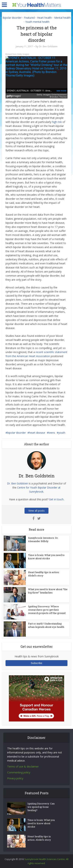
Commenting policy (19, 772)
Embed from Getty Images (17, 54)
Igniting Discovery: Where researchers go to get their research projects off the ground (47, 610)
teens (52, 433)
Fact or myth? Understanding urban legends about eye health (46, 625)
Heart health (44, 18)
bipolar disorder (16, 433)
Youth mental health (37, 22)
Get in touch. (57, 499)
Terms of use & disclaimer (23, 766)
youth (62, 433)
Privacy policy (15, 778)
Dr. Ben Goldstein (48, 46)
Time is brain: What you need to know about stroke (46, 557)
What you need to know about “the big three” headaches (48, 591)
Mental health (62, 18)
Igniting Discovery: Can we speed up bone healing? (41, 807)
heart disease (37, 433)
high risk (57, 122)
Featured (29, 18)
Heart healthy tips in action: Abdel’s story (39, 838)
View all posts (36, 511)
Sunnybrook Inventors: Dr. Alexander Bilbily (43, 539)
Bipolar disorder (12, 18)
